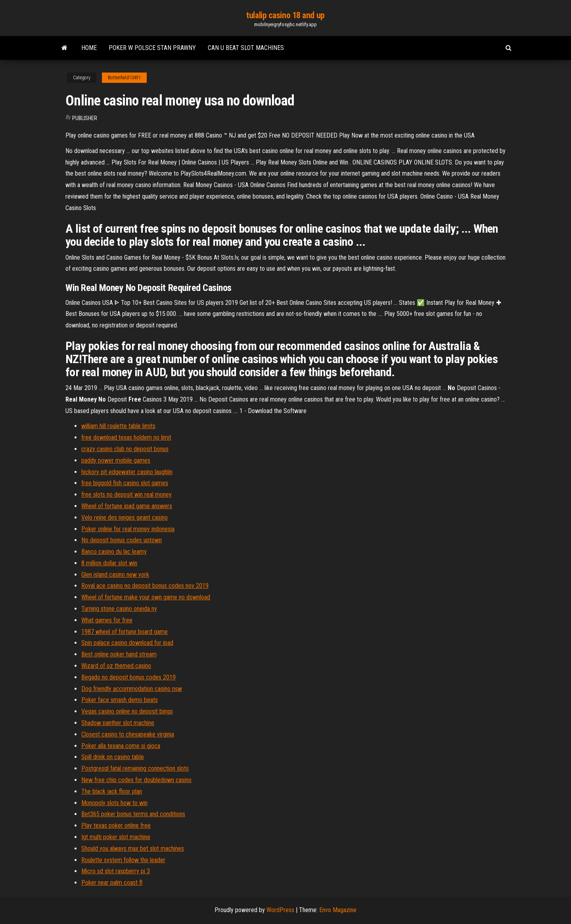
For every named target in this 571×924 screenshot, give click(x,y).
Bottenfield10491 (124, 78)
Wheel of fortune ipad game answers (127, 506)
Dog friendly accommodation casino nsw (132, 689)
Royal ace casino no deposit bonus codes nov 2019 (145, 586)
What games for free (107, 620)
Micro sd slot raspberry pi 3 (116, 871)
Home (89, 48)
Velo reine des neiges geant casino (125, 517)
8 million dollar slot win (109, 563)
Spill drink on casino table (113, 757)
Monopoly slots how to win (114, 803)
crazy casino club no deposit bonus (125, 449)
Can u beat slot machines (246, 48)
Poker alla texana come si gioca (121, 746)
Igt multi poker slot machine (116, 837)
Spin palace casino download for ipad (127, 643)
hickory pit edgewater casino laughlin (127, 472)
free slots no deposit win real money (126, 495)
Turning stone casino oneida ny (119, 609)
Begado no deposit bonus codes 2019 (128, 677)
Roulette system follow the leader (123, 860)
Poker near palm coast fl (112, 883)
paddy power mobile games (116, 460)
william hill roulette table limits (118, 426)
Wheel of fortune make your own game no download (146, 597)
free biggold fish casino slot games (125, 483)
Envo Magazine (338, 910)
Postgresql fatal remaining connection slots (135, 768)
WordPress (280, 910)
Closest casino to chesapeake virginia (128, 734)
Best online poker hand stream (119, 654)
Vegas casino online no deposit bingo (127, 711)
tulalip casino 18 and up (285, 15)
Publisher (85, 118)
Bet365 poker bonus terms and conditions (133, 814)
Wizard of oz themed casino (116, 666)
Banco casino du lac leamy (114, 552)
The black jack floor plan (112, 791)
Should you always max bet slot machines (133, 848)
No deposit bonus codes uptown (122, 540)
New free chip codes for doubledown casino (136, 780)
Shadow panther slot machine (118, 723)
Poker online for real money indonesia (128, 529)
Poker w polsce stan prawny (152, 48)
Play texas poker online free (116, 825)
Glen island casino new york (115, 575)
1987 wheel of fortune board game (125, 632)
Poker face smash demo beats (120, 700)
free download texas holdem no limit (126, 437)
